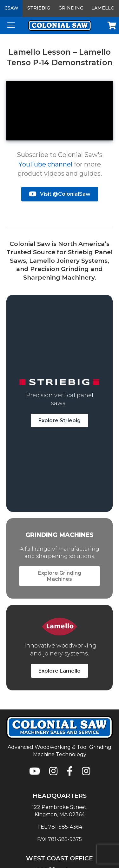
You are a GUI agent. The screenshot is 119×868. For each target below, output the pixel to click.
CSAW (11, 8)
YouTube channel (45, 164)
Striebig (39, 8)
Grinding (71, 8)
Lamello (103, 8)
